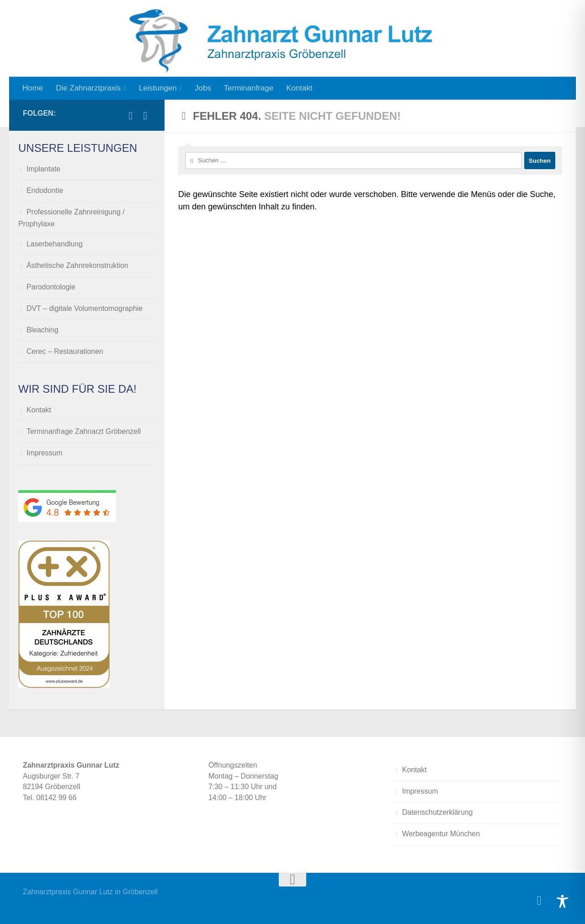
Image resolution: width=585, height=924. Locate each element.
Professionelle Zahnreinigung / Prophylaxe (72, 218)
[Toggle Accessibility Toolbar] (562, 901)
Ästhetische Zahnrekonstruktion (77, 265)
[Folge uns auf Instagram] (145, 116)
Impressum (45, 453)
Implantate (43, 169)
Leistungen (158, 88)
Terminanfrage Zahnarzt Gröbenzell (84, 431)
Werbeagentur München (441, 834)
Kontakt (299, 88)
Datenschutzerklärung (438, 812)
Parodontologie (51, 287)
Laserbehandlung (55, 244)
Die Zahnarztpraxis (88, 88)
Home (33, 88)
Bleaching (43, 330)
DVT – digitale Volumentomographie (85, 308)
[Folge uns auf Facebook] (131, 116)
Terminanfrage (249, 88)
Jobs (203, 88)
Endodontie (45, 190)
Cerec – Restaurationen (65, 351)
